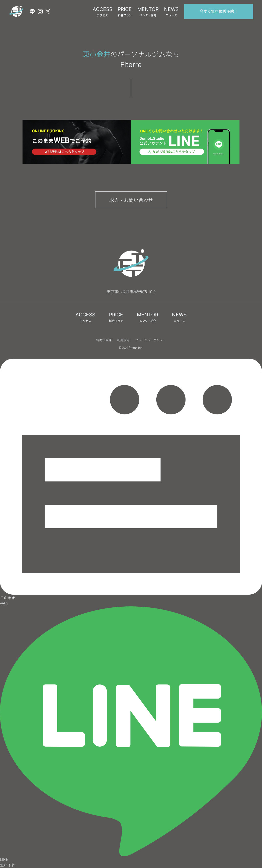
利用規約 (123, 340)
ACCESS (102, 12)
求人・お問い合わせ (131, 200)
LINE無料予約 (131, 737)
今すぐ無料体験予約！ (219, 11)
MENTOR (148, 12)
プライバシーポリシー (150, 340)
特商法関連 (104, 340)
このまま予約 (131, 482)
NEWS (171, 12)
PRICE (125, 12)
